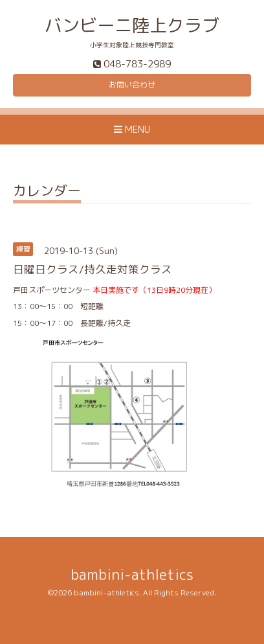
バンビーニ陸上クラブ (132, 25)
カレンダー (47, 192)
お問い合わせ (132, 85)
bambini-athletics (132, 574)
